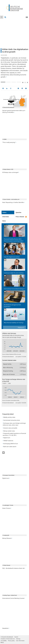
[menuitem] (2, 17)
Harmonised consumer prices (11, 420)
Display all (21, 327)
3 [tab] (14, 82)
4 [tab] (19, 82)
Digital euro (6, 438)
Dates (4, 221)
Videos (4, 212)
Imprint (16, 637)
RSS (2, 642)
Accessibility (4, 641)
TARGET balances (8, 441)
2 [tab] (8, 82)
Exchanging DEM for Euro (10, 444)
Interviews (6, 217)
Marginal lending (8, 371)
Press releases (21, 217)
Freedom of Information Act (8, 639)
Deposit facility (7, 364)
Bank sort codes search (10, 447)
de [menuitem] (27, 17)
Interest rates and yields (10, 428)
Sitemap (18, 639)
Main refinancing (8, 367)
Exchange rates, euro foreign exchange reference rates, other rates (14, 424)
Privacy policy (11, 641)
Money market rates (9, 431)
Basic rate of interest (9, 374)
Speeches (18, 212)
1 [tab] (3, 82)
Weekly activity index (9, 417)
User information (20, 641)
